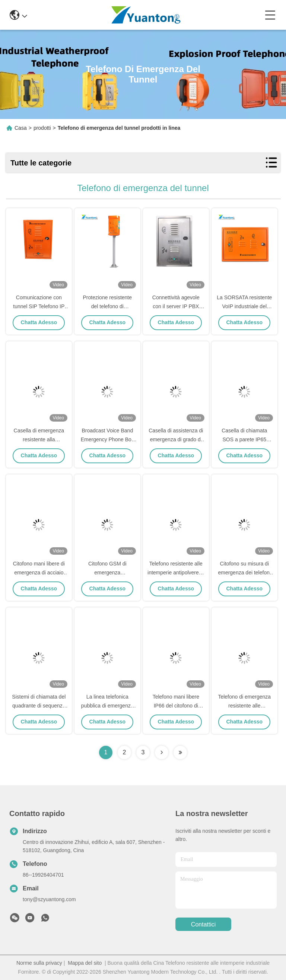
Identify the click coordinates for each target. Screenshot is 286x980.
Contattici (204, 924)
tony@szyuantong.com (49, 899)
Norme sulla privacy (39, 963)
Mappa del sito (85, 963)
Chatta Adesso (39, 322)
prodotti (42, 128)
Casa (21, 128)
